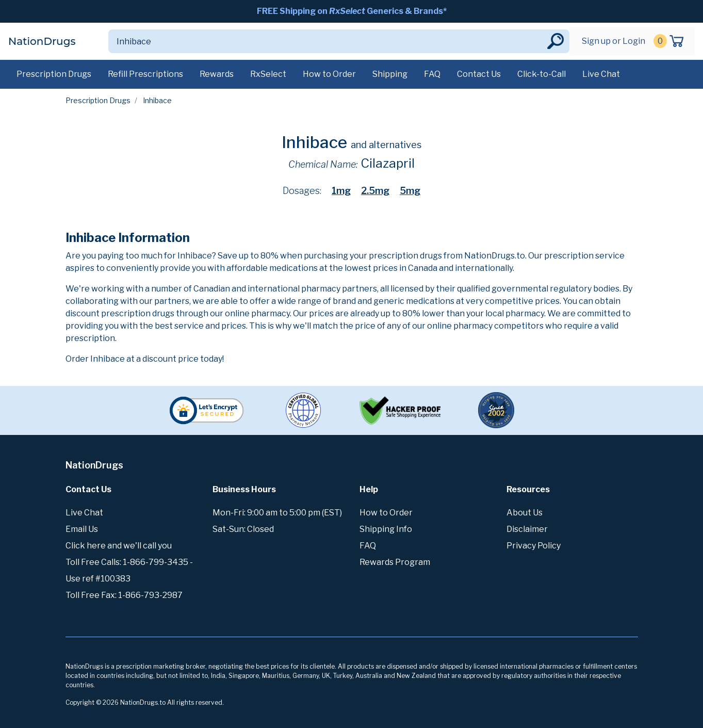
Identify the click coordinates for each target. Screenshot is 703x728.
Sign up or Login (614, 41)
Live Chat (601, 74)
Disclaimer (527, 529)
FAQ (432, 74)
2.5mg (375, 191)
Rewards (217, 74)
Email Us (82, 529)
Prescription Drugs (54, 74)
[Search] (327, 41)
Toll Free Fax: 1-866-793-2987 (124, 595)
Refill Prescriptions (145, 74)
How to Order (329, 74)
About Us (525, 513)
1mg (341, 191)
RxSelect (268, 74)
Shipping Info (386, 529)
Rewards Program (395, 562)
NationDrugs (42, 41)
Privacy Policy (534, 546)
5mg (410, 191)
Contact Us (479, 74)
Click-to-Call (542, 74)
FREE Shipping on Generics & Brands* (352, 11)
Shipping (390, 74)
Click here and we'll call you (119, 546)
